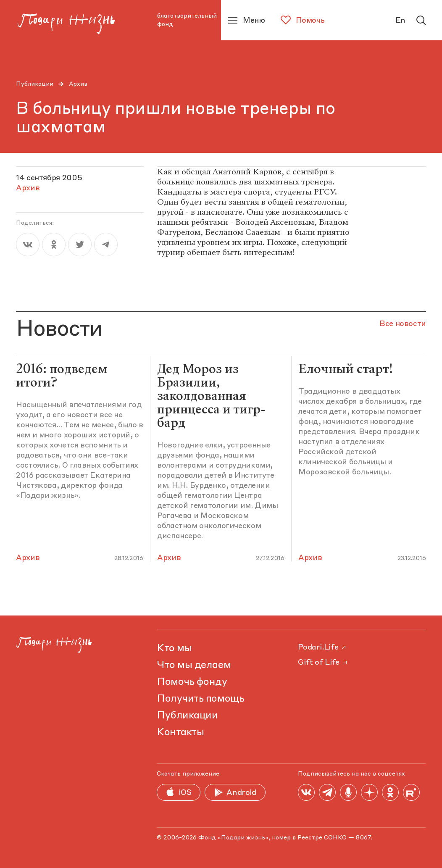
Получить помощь (200, 699)
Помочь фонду (192, 682)
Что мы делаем (194, 665)
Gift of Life (323, 663)
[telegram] (106, 245)
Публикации (35, 84)
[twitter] (80, 245)
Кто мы (174, 649)
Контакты (180, 733)
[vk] (28, 245)
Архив (78, 84)
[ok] (54, 245)
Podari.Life (322, 647)
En (400, 21)
